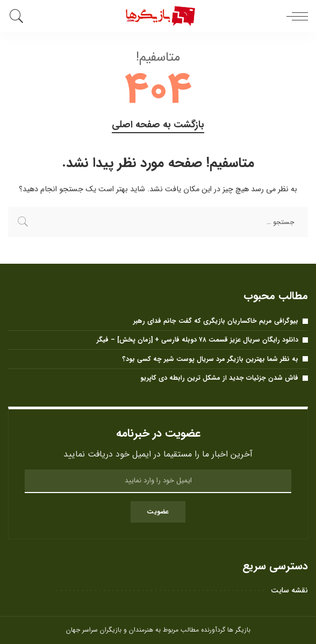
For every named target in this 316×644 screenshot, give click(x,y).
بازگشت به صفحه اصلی (158, 125)
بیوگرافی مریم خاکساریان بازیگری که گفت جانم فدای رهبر (216, 321)
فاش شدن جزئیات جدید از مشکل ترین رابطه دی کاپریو (219, 378)
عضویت (158, 512)
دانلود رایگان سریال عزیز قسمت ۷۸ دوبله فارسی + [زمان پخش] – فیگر (198, 340)
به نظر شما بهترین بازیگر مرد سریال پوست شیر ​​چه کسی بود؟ (210, 359)
